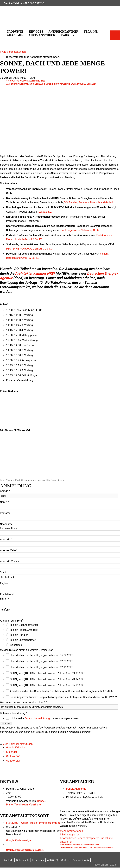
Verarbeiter (35, 805)
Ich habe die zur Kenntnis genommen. (45, 718)
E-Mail (4, 599)
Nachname (6, 524)
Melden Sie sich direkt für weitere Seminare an (27, 650)
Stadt (3, 572)
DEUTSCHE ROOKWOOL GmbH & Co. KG (29, 249)
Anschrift (6, 539)
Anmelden (6, 724)
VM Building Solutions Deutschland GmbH (88, 202)
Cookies (65, 860)
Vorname (5, 513)
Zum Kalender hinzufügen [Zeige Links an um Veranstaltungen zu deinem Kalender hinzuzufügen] (18, 744)
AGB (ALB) (53, 860)
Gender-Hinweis (81, 860)
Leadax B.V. (45, 212)
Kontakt (8, 860)
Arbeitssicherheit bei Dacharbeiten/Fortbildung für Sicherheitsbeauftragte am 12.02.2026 (61, 691)
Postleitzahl (7, 594)
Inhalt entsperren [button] (70, 835)
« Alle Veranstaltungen (13, 52)
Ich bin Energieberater (23, 640)
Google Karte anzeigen (19, 840)
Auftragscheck (42, 35)
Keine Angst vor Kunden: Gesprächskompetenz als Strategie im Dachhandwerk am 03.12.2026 (64, 697)
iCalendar (12, 752)
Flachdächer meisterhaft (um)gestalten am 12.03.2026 (41, 661)
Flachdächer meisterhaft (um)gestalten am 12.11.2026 (41, 667)
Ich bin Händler (19, 635)
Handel (41, 801)
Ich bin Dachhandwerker (24, 625)
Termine (91, 32)
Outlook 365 (13, 756)
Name (4, 502)
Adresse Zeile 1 (9, 550)
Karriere (69, 35)
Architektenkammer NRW (35, 273)
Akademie (15, 35)
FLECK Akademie (76, 789)
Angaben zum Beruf (12, 621)
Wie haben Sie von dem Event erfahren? (24, 702)
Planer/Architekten (17, 805)
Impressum (38, 860)
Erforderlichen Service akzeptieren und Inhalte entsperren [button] (86, 840)
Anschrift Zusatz (9, 561)
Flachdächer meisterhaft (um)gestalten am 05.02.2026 (41, 655)
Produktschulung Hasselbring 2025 (26, 81)
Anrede (5, 491)
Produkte (15, 32)
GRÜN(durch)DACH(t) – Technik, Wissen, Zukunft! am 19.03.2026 (47, 673)
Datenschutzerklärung (14, 713)
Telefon (5, 610)
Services (36, 32)
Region (4, 583)
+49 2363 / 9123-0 (34, 3)
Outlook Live (13, 761)
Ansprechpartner (63, 32)
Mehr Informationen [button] (72, 831)
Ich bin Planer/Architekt (24, 630)
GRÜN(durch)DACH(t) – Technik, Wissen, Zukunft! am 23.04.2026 (47, 679)
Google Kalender (16, 748)
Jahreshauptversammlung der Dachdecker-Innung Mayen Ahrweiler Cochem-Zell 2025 (52, 84)
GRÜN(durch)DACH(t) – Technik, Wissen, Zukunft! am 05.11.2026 (47, 685)
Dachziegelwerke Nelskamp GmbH (81, 230)
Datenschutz (23, 860)
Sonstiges (16, 645)
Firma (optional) (9, 528)
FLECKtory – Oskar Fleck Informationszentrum (33, 823)
